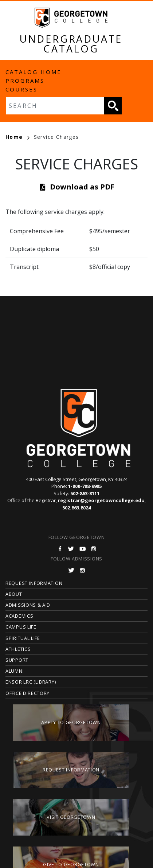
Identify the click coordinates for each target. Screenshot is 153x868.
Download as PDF (82, 187)
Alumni (15, 671)
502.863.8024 (76, 508)
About (14, 594)
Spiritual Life (23, 638)
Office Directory (28, 693)
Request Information (34, 583)
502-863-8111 (85, 493)
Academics (19, 616)
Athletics (18, 649)
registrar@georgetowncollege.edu (101, 500)
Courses (21, 89)
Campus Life (21, 627)
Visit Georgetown (71, 817)
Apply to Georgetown (71, 722)
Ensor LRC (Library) (31, 682)
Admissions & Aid (28, 605)
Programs (25, 81)
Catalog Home (34, 72)
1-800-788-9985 (85, 486)
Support (17, 660)
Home (17, 137)
